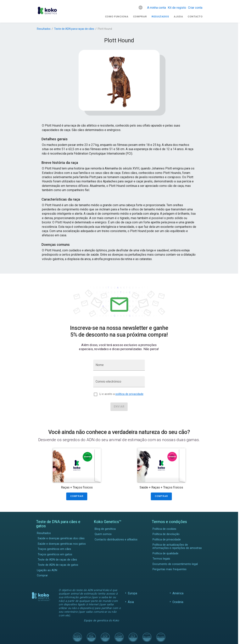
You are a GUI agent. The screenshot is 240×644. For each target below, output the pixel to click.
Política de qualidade (165, 553)
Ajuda (178, 16)
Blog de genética (105, 529)
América (178, 593)
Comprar (140, 16)
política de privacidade (129, 394)
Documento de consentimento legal (175, 564)
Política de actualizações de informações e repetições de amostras (177, 546)
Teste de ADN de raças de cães (57, 560)
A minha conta (156, 8)
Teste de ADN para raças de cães (74, 29)
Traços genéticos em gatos (55, 554)
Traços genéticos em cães (54, 549)
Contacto (195, 16)
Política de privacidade (167, 540)
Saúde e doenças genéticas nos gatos (62, 544)
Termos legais (161, 559)
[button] (141, 8)
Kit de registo (177, 8)
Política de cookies (164, 529)
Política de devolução (166, 534)
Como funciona (117, 16)
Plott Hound (105, 29)
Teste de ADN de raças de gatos (58, 565)
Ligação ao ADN (47, 570)
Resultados (160, 16)
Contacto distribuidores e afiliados (116, 540)
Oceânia (178, 602)
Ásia (131, 602)
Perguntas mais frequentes (170, 569)
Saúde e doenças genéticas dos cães (61, 538)
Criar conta (195, 8)
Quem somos (103, 534)
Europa (133, 593)
